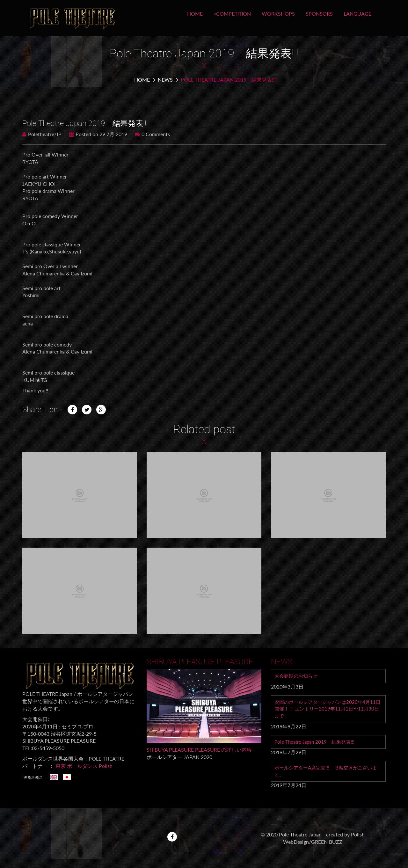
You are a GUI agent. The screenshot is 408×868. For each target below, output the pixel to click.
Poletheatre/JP (42, 134)
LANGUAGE (357, 14)
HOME (195, 14)
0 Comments (152, 134)
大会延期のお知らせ (297, 676)
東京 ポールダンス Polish (84, 766)
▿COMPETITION (232, 14)
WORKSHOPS (278, 14)
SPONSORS (319, 14)
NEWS (165, 80)
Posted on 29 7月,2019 (98, 134)
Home (142, 80)
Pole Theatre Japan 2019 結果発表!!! (317, 743)
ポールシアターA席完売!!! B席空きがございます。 (326, 773)
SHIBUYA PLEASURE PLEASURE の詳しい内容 (199, 750)
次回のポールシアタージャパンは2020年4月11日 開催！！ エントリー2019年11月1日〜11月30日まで (328, 710)
